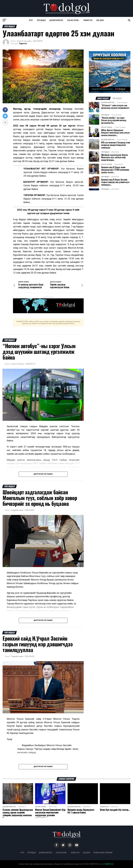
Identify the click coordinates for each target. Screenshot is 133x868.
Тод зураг (100, 20)
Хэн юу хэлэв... (73, 20)
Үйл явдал (41, 20)
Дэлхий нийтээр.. (56, 20)
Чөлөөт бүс (88, 20)
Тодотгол (23, 43)
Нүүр (31, 20)
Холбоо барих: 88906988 (103, 853)
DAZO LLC (108, 864)
